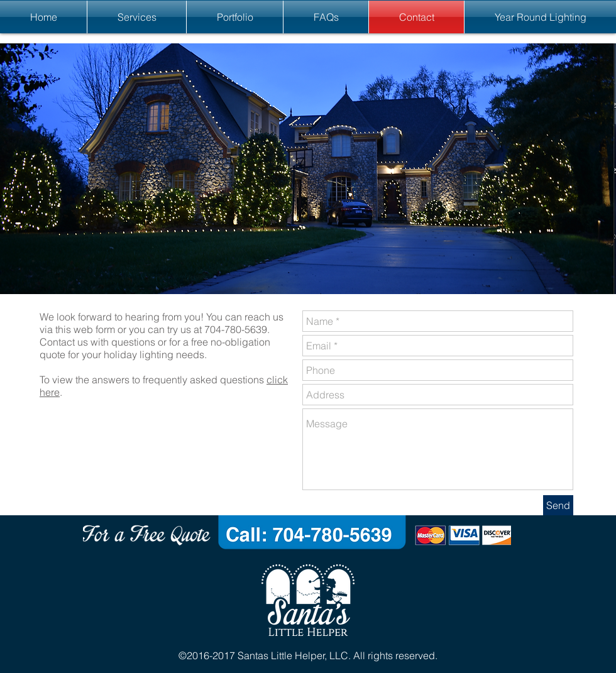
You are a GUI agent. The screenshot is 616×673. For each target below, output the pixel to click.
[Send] (558, 505)
